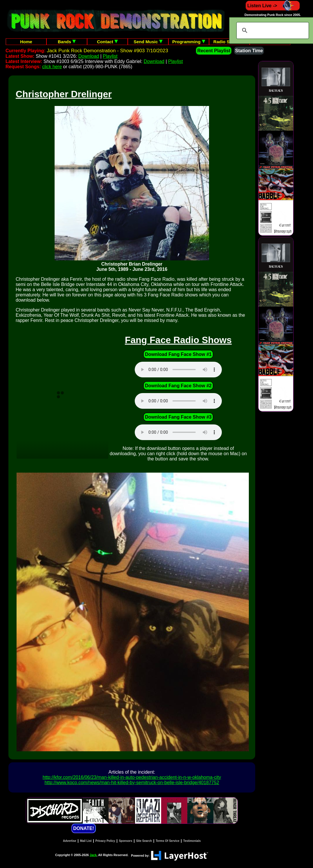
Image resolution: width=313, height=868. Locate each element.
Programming (189, 42)
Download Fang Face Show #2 (178, 386)
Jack (93, 855)
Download (89, 56)
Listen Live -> (273, 6)
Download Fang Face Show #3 (178, 417)
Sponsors (125, 841)
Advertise (70, 841)
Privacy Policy (105, 841)
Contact (107, 42)
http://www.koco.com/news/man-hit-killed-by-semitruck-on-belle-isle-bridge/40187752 (132, 783)
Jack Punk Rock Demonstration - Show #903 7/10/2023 (107, 51)
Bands (67, 42)
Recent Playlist (214, 51)
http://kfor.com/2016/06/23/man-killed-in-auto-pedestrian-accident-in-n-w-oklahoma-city (132, 777)
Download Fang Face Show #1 (178, 354)
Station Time (249, 51)
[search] (272, 30)
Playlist (110, 56)
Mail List (86, 841)
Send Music (148, 42)
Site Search (144, 841)
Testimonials (192, 841)
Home (26, 42)
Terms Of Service (168, 841)
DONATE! (84, 828)
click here (52, 67)
